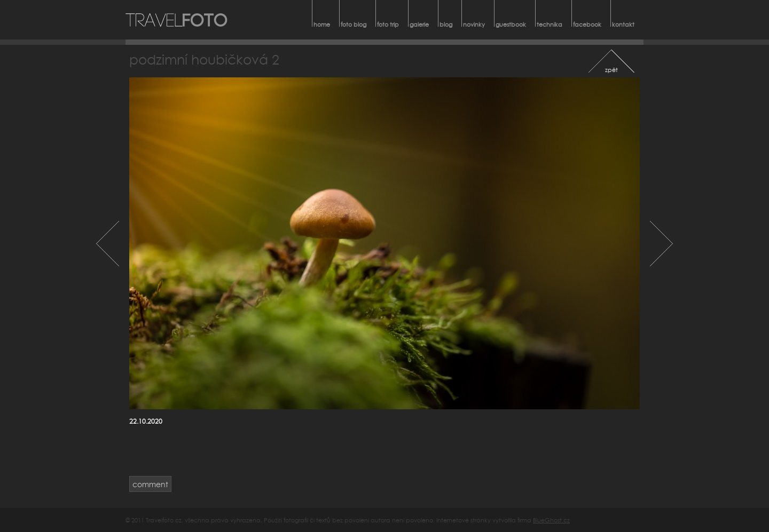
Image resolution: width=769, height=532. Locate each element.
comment (150, 484)
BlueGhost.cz (551, 520)
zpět (611, 70)
